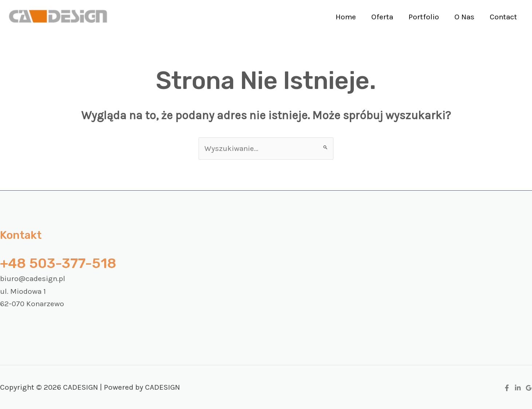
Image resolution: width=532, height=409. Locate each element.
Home (346, 17)
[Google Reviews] (529, 388)
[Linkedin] (518, 388)
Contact (503, 17)
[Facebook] (507, 388)
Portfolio (424, 17)
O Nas (464, 17)
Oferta (382, 17)
